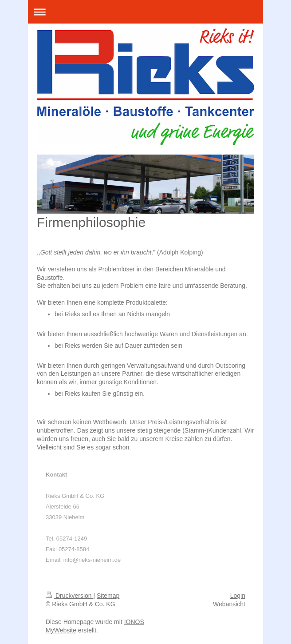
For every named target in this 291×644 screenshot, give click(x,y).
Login (238, 596)
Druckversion (69, 596)
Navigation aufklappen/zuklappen (145, 12)
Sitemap (108, 596)
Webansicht (229, 604)
